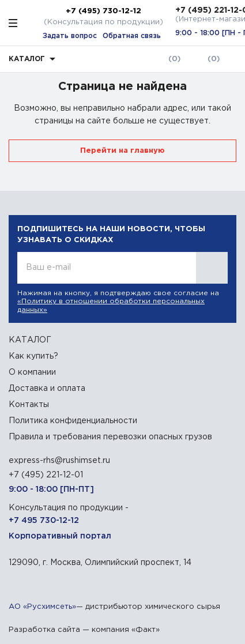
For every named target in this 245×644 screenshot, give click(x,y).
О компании (32, 372)
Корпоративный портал (60, 536)
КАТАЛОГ (30, 340)
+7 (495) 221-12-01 (46, 475)
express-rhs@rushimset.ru (59, 461)
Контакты (29, 405)
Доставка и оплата (47, 389)
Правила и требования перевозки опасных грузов (110, 437)
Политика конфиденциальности (73, 421)
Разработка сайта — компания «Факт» (84, 630)
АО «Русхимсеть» (42, 607)
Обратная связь (132, 36)
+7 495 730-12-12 (44, 521)
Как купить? (33, 356)
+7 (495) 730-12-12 (103, 11)
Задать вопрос (70, 36)
